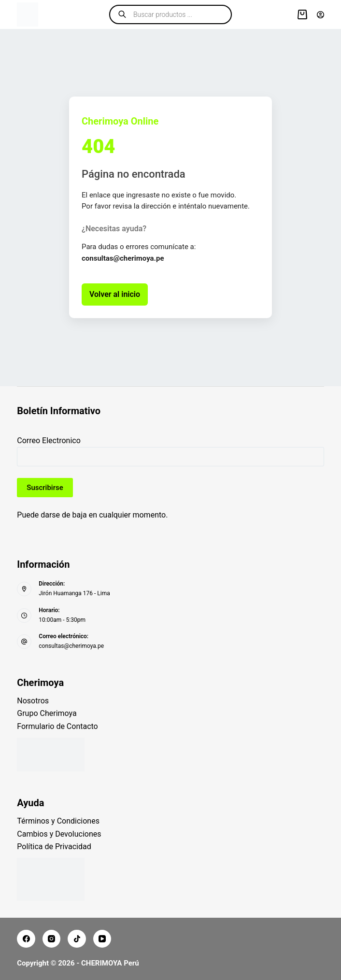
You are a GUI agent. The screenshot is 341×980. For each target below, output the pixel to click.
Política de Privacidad (54, 847)
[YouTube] (102, 939)
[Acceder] (320, 15)
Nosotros (33, 701)
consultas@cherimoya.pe (71, 646)
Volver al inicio (115, 294)
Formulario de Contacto (57, 726)
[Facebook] (26, 939)
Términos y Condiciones (58, 821)
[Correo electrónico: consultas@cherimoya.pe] (24, 642)
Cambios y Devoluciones (59, 834)
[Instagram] (52, 939)
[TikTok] (77, 939)
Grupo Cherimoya (47, 713)
